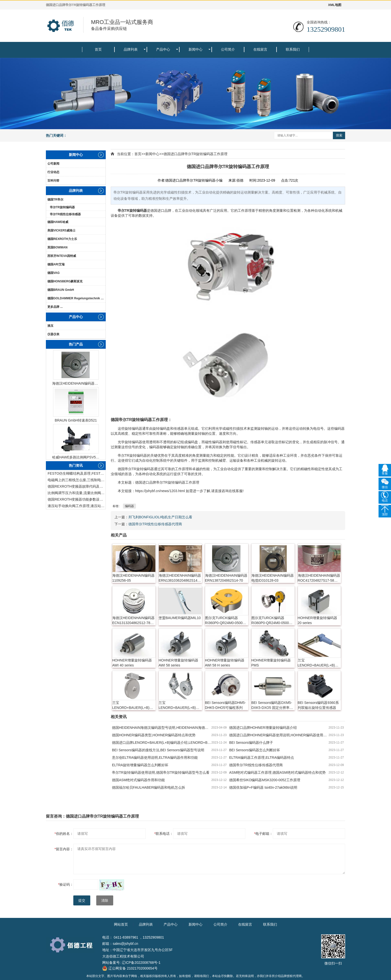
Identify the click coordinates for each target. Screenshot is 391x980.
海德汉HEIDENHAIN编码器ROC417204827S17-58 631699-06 (319, 578)
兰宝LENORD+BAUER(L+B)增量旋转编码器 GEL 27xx (179, 705)
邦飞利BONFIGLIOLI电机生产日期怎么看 (160, 517)
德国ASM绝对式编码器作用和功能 (138, 780)
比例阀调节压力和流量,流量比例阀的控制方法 (77, 493)
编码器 (142, 211)
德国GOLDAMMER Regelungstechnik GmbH (76, 298)
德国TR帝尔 (55, 200)
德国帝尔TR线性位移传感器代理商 (155, 524)
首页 (98, 49)
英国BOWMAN (57, 247)
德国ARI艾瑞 (56, 264)
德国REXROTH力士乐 (62, 239)
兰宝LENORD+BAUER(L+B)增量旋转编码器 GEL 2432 (318, 663)
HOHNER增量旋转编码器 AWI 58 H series (225, 663)
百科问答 (53, 181)
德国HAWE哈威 (58, 222)
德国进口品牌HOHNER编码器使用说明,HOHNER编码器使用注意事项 (279, 735)
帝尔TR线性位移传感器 (65, 214)
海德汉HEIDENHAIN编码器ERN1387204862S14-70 (76, 383)
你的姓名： (64, 834)
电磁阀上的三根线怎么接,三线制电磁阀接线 (77, 480)
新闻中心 (195, 49)
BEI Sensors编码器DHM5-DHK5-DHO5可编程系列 (225, 705)
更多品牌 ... (55, 307)
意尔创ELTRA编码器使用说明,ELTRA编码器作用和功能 (155, 758)
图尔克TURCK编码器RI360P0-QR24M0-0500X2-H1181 (227, 621)
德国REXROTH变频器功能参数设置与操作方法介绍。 (77, 499)
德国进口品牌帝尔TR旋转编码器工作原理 (196, 154)
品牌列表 (131, 49)
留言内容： (64, 849)
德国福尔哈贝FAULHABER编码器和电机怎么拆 (148, 787)
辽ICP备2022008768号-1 (141, 963)
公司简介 (228, 49)
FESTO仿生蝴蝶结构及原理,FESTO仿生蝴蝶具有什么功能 (77, 473)
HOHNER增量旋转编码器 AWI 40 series (132, 663)
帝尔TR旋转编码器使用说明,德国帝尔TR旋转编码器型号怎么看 (161, 772)
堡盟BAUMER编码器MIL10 (180, 618)
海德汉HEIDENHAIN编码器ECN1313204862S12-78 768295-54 (133, 621)
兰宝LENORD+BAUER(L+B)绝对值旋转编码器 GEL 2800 (133, 705)
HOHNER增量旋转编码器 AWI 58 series (178, 663)
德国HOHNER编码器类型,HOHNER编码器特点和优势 (154, 735)
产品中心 (163, 49)
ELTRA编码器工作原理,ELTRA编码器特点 (262, 758)
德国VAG (53, 273)
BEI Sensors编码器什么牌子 (251, 743)
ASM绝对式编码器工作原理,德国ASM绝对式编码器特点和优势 (277, 772)
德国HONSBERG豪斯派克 (65, 281)
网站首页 (121, 924)
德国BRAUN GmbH (61, 290)
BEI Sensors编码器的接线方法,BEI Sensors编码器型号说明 (158, 750)
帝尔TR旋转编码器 (62, 207)
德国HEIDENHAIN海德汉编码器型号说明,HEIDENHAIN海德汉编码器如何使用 (162, 728)
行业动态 (53, 172)
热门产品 (76, 344)
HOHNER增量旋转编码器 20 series (318, 620)
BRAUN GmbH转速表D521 (76, 420)
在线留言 (260, 49)
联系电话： (164, 834)
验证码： (66, 884)
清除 (105, 900)
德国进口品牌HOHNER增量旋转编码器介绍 (263, 728)
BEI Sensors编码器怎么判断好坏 (255, 750)
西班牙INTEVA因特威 (62, 256)
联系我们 (293, 49)
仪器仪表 (53, 334)
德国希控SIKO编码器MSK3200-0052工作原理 (265, 780)
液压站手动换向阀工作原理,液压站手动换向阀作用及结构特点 (77, 506)
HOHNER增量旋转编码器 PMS (271, 663)
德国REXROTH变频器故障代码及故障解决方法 (77, 486)
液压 (50, 326)
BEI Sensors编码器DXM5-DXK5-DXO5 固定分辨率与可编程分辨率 (272, 705)
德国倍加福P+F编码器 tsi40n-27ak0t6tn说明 (263, 787)
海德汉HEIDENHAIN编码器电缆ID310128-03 (273, 578)
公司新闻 (53, 164)
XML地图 (335, 5)
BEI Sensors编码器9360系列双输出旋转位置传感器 (318, 705)
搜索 (339, 135)
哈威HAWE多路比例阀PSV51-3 (76, 457)
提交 (82, 900)
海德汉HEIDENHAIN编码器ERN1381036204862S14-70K (180, 578)
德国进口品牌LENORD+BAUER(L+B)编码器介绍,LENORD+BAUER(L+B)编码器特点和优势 (162, 743)
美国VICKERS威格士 (61, 230)
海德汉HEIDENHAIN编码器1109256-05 (133, 578)
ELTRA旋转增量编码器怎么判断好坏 (140, 765)
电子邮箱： (263, 834)
